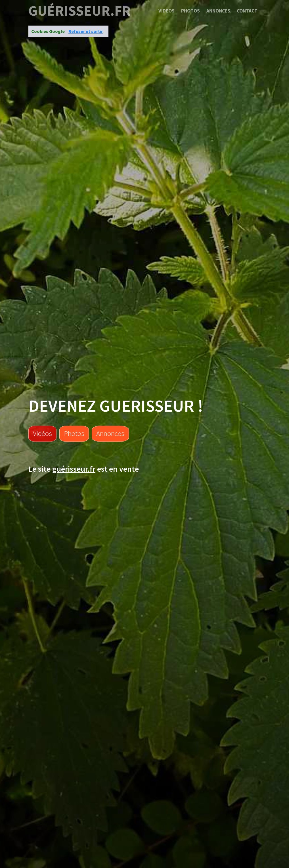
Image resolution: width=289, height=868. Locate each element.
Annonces (218, 11)
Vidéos (42, 433)
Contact (247, 11)
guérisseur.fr (79, 11)
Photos (190, 11)
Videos (167, 11)
